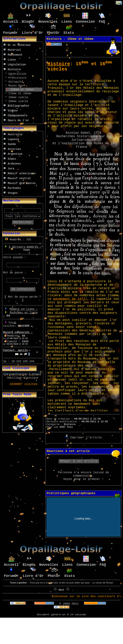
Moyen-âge (15, 86)
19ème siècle (17, 97)
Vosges (11, 193)
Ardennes (12, 164)
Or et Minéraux (17, 45)
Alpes (10, 159)
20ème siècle (17, 101)
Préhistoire (17, 78)
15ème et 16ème (21, 90)
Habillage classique (23, 378)
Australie (13, 134)
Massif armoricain (20, 173)
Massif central (17, 178)
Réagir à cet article (79, 461)
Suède (10, 144)
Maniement (13, 55)
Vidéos (11, 111)
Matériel (12, 50)
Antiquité (15, 82)
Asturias (12, 149)
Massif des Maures (20, 183)
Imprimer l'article (83, 438)
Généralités (17, 74)
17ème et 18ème (19, 93)
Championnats (16, 116)
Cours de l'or (16, 120)
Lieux (10, 60)
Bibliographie (16, 106)
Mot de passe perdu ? (24, 297)
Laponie (11, 139)
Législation (15, 65)
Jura (9, 169)
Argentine (13, 154)
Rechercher (23, 222)
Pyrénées (12, 188)
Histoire (12, 69)
